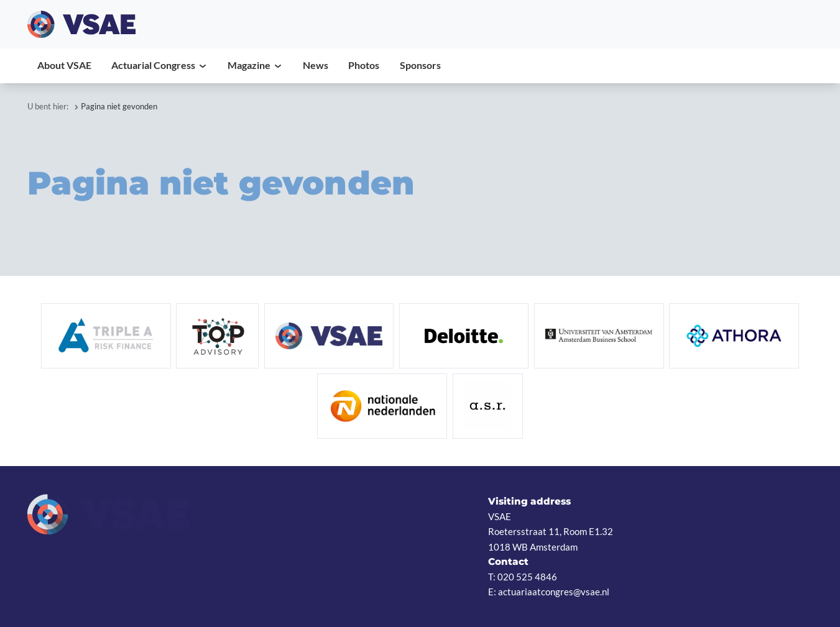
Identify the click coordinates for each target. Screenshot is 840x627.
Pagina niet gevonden (119, 106)
